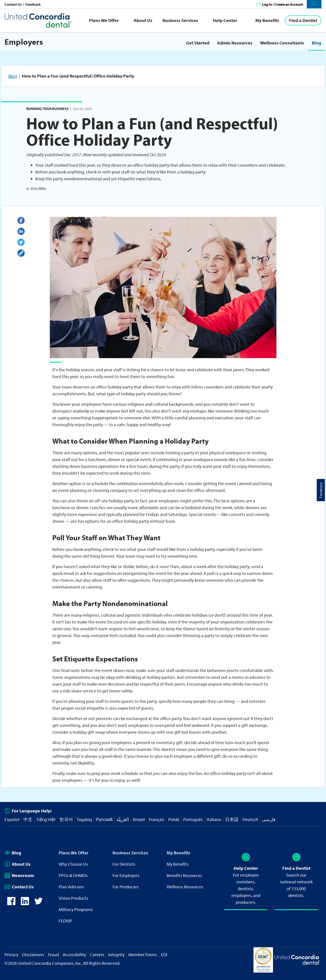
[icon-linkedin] (25, 903)
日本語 (232, 819)
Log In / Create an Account (283, 4)
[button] (314, 4)
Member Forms (143, 954)
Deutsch (250, 819)
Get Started (198, 43)
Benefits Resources (184, 875)
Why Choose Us (73, 864)
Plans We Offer (104, 20)
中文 (28, 819)
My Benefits (267, 20)
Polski (174, 819)
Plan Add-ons (71, 887)
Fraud (53, 954)
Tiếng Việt (46, 819)
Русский (104, 819)
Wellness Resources (185, 887)
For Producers (126, 887)
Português (193, 819)
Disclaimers (33, 954)
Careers (97, 954)
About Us (143, 20)
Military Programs (76, 909)
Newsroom (19, 875)
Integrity (116, 954)
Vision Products (73, 898)
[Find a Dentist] (303, 20)
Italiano (214, 819)
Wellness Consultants (282, 43)
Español (12, 819)
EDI (164, 954)
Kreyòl (139, 819)
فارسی (269, 819)
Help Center (225, 20)
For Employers (126, 875)
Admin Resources (235, 43)
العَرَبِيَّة (123, 819)
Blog (316, 43)
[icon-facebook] (11, 903)
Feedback (33, 4)
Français (157, 819)
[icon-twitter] (38, 903)
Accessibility (74, 954)
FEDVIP (65, 921)
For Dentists (124, 864)
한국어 (66, 819)
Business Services (180, 20)
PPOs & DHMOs (73, 875)
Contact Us (13, 4)
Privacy (11, 954)
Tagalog (84, 819)
